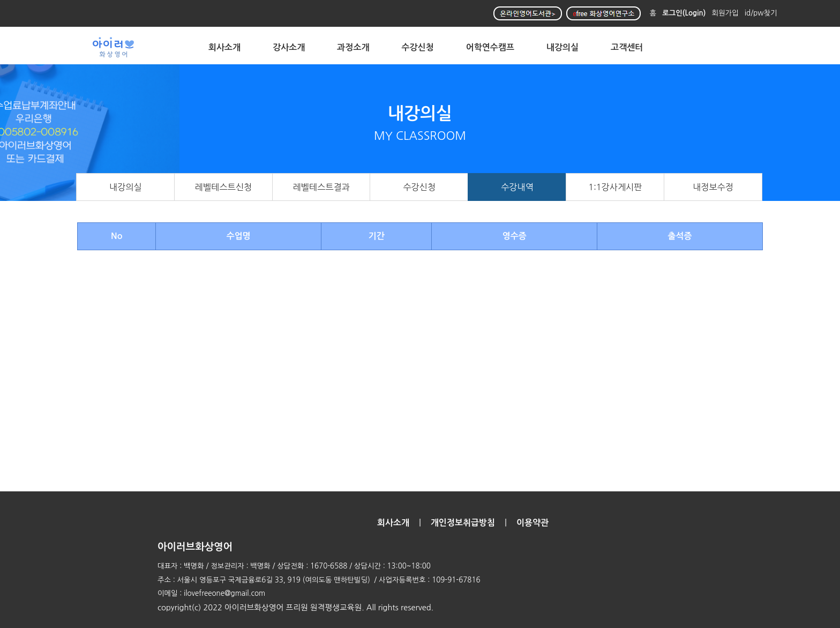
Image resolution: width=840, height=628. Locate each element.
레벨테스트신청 (223, 187)
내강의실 (562, 47)
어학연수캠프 (490, 47)
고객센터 (627, 47)
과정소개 (353, 47)
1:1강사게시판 (615, 187)
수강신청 (418, 47)
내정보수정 (713, 187)
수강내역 (517, 187)
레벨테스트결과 (321, 187)
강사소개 (289, 47)
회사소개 (224, 47)
